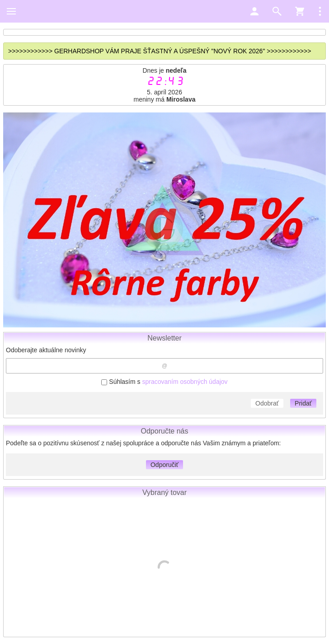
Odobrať (267, 403)
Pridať (303, 403)
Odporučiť (164, 465)
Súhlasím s (164, 382)
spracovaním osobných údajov (185, 382)
